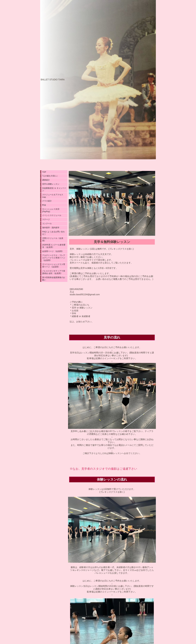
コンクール (47, 223)
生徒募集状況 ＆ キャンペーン (54, 189)
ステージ (46, 219)
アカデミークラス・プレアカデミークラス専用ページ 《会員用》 (54, 258)
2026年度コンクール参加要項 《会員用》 (54, 246)
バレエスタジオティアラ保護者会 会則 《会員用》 (54, 272)
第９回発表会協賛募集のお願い (54, 279)
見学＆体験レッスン (51, 184)
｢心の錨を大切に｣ (50, 176)
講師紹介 (46, 180)
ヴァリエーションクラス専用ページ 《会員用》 (54, 266)
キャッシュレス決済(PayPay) (51, 210)
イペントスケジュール (52, 215)
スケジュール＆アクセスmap (53, 196)
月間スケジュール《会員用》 (53, 239)
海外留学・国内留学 (51, 228)
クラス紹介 (47, 201)
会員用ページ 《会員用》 (53, 251)
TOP (44, 172)
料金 (44, 205)
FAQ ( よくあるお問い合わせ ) (53, 233)
